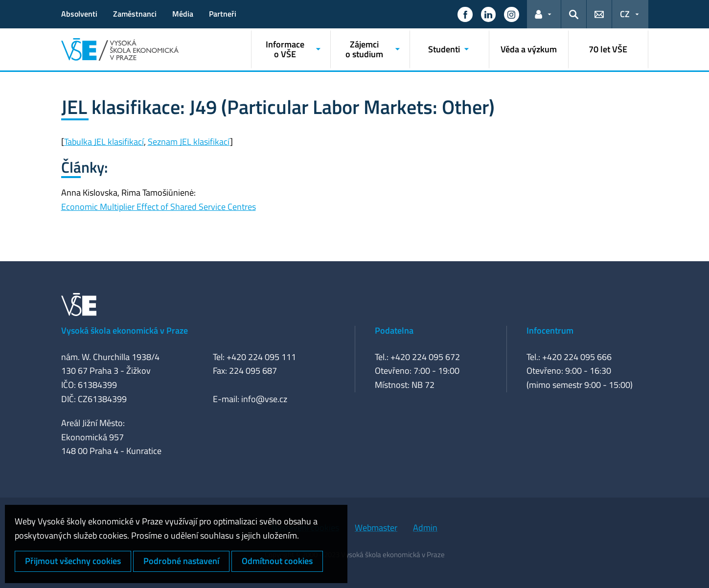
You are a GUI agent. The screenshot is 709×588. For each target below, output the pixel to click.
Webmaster (376, 528)
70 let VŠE (608, 49)
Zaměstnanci (135, 14)
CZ (625, 14)
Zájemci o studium (364, 49)
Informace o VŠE (285, 49)
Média (183, 14)
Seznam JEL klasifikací (189, 142)
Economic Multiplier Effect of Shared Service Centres (159, 207)
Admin (425, 528)
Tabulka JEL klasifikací (104, 142)
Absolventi (79, 14)
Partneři (223, 14)
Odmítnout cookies (277, 561)
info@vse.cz (264, 399)
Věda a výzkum (529, 49)
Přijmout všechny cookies (73, 561)
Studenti (444, 49)
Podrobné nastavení (181, 561)
